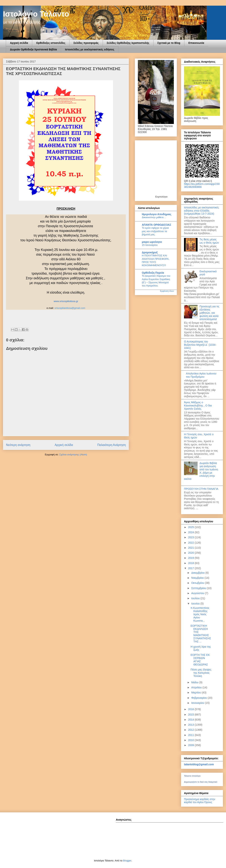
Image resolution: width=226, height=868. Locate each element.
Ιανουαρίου (198, 703)
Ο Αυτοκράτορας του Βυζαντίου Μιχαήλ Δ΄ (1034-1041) (200, 345)
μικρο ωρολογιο (152, 242)
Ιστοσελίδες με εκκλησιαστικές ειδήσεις (90, 49)
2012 (191, 730)
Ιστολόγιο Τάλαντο (36, 14)
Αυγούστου (198, 593)
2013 (191, 725)
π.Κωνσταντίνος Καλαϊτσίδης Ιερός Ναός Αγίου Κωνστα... (200, 614)
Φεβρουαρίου (199, 698)
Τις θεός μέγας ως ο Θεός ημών (209, 241)
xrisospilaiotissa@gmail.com (70, 308)
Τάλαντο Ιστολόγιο (192, 776)
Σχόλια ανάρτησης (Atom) (73, 455)
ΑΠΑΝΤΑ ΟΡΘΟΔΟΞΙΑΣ (157, 225)
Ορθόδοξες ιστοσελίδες (51, 43)
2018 (191, 563)
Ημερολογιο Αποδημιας (157, 214)
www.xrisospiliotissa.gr (66, 301)
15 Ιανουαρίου (150, 245)
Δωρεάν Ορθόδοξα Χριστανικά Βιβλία (33, 49)
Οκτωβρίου (198, 583)
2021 (191, 548)
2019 (191, 558)
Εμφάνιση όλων (167, 291)
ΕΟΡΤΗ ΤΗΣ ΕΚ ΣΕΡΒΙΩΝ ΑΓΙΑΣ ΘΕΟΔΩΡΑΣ (200, 660)
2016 (191, 709)
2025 (191, 527)
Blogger (127, 861)
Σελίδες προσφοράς (86, 43)
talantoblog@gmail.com (199, 764)
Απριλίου (197, 687)
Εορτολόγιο (161, 197)
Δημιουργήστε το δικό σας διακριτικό (201, 782)
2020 (191, 553)
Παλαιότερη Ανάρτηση (111, 445)
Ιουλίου (196, 598)
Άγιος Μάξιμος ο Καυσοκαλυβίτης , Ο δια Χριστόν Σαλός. (198, 406)
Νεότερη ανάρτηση (18, 445)
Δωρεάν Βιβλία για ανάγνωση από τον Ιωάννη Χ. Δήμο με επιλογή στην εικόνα (201, 471)
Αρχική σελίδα (19, 43)
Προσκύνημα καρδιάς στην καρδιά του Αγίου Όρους (200, 801)
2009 (191, 745)
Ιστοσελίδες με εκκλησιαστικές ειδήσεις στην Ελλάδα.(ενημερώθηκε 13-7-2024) (202, 211)
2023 (191, 537)
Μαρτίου (196, 693)
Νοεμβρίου (198, 578)
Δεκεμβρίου (198, 573)
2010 (191, 740)
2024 (191, 532)
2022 (191, 543)
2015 (191, 715)
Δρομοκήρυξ (150, 252)
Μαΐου (195, 682)
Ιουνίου (196, 604)
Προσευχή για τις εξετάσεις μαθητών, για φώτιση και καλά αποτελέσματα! (210, 313)
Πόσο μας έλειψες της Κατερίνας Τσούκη (201, 673)
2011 (191, 735)
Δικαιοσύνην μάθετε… (154, 217)
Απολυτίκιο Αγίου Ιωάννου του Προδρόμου (201, 375)
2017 (191, 568)
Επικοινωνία (196, 43)
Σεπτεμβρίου (199, 588)
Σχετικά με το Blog (169, 43)
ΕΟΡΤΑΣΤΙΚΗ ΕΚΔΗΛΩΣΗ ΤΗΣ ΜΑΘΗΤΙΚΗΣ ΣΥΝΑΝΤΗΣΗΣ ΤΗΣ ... (201, 634)
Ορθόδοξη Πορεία (153, 273)
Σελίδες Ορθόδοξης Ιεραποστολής (128, 43)
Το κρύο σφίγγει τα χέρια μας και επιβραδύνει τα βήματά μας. (155, 231)
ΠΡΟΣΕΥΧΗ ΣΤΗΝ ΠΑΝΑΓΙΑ (201, 489)
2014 (191, 720)
